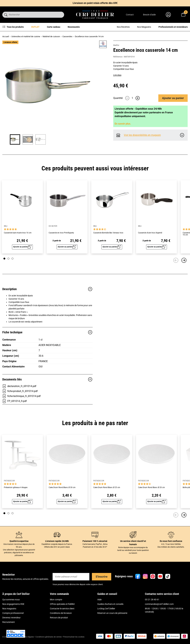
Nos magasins (9, 609)
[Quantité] (132, 98)
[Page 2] (8, 259)
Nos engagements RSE (13, 604)
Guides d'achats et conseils (110, 604)
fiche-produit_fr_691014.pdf (20, 391)
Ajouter (173, 98)
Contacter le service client (62, 609)
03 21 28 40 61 (152, 600)
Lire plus (117, 75)
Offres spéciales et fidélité (62, 604)
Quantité (118, 98)
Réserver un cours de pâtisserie (112, 613)
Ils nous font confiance (171, 541)
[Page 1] (4, 259)
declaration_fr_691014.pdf (19, 386)
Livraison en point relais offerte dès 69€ (95, 3)
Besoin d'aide (149, 15)
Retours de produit (59, 618)
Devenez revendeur (11, 618)
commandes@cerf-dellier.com (159, 604)
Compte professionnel (13, 613)
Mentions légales (27, 637)
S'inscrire (102, 577)
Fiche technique (47, 332)
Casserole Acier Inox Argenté (150, 233)
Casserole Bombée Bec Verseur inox (108, 233)
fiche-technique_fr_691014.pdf (22, 396)
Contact (130, 15)
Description (47, 289)
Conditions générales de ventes (49, 637)
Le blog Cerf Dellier (106, 609)
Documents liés (47, 379)
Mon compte (56, 600)
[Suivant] (184, 260)
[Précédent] (176, 260)
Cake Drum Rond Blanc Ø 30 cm (62, 488)
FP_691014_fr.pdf (15, 401)
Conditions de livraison (61, 613)
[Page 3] (12, 259)
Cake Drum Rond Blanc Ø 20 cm (151, 488)
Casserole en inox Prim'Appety (61, 233)
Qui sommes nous (11, 600)
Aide (99, 600)
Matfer (116, 45)
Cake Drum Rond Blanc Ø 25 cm (107, 488)
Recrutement (9, 622)
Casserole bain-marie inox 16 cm (18, 233)
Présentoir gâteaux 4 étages (16, 488)
